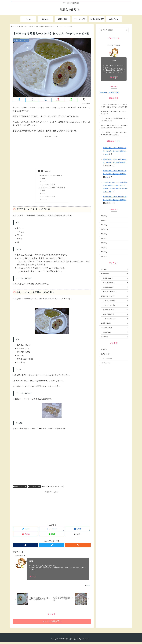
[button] (126, 30)
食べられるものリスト (116, 292)
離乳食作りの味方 (116, 287)
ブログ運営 (115, 337)
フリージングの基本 (116, 301)
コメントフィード (107, 358)
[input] (114, 30)
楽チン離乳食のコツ (116, 283)
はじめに (115, 269)
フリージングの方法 (48, 185)
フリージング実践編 (116, 305)
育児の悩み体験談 (115, 328)
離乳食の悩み (116, 332)
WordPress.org (106, 363)
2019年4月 (104, 252)
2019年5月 (104, 247)
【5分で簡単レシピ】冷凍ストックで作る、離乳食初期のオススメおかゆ (115, 133)
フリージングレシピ (116, 319)
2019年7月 (104, 238)
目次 (42, 171)
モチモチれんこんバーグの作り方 (51, 175)
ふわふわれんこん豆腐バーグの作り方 (53, 188)
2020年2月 (104, 220)
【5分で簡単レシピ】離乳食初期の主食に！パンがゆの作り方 (115, 119)
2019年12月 (105, 229)
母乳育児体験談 (115, 323)
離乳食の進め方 (116, 278)
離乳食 (44, 488)
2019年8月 (104, 234)
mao (31, 562)
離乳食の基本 (115, 274)
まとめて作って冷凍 (34, 488)
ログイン (104, 349)
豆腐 (50, 488)
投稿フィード (105, 354)
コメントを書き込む (52, 623)
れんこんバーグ (58, 488)
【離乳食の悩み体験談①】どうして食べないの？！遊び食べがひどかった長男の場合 (114, 106)
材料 (43, 179)
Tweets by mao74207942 (109, 92)
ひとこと (44, 201)
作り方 (44, 182)
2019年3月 (104, 256)
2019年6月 (104, 243)
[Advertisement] (52, 152)
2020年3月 (104, 216)
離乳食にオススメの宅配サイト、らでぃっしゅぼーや (114, 113)
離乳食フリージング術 (20, 488)
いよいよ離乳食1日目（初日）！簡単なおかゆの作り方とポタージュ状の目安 (115, 127)
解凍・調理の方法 (116, 314)
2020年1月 (104, 225)
